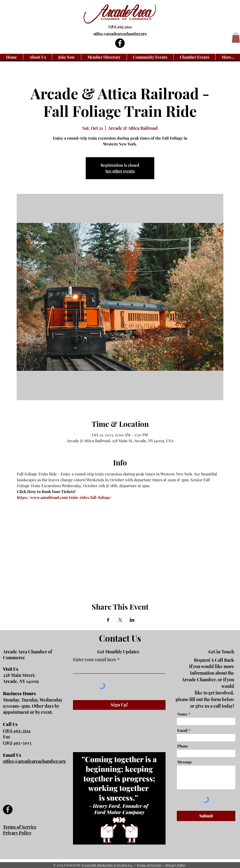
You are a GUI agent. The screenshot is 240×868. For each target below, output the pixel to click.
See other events (120, 171)
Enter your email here (95, 659)
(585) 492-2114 (120, 26)
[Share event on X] (120, 620)
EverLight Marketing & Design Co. (107, 865)
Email (182, 731)
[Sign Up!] (119, 705)
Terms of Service (149, 865)
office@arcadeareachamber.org (34, 761)
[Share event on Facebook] (108, 620)
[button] (236, 38)
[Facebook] (120, 43)
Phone (183, 746)
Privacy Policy (176, 865)
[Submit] (206, 816)
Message (185, 762)
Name (182, 714)
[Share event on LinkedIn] (132, 620)
